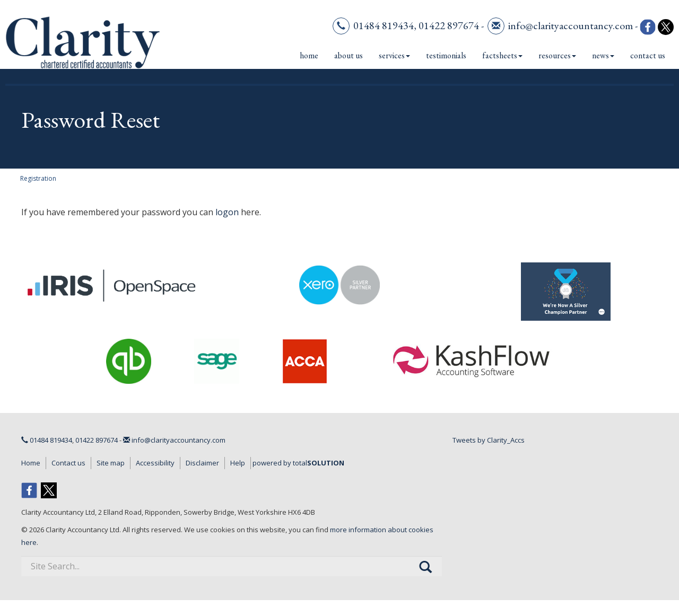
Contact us (648, 55)
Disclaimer (202, 463)
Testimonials (446, 55)
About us (349, 55)
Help (238, 463)
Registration (38, 178)
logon (227, 212)
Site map (111, 463)
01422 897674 (449, 25)
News (603, 55)
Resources (557, 55)
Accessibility (155, 463)
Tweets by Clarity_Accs (489, 440)
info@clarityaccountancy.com (571, 25)
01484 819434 (384, 25)
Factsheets (502, 55)
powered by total (298, 463)
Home (309, 55)
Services (394, 55)
